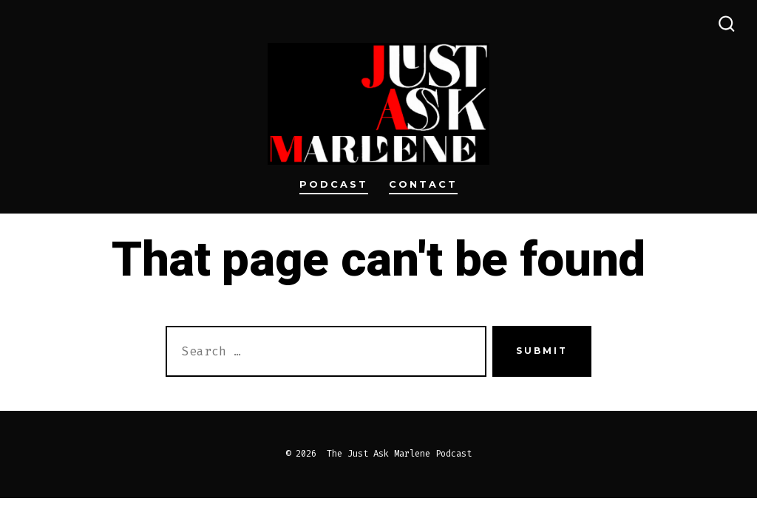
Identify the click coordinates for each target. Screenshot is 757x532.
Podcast (334, 184)
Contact (423, 184)
